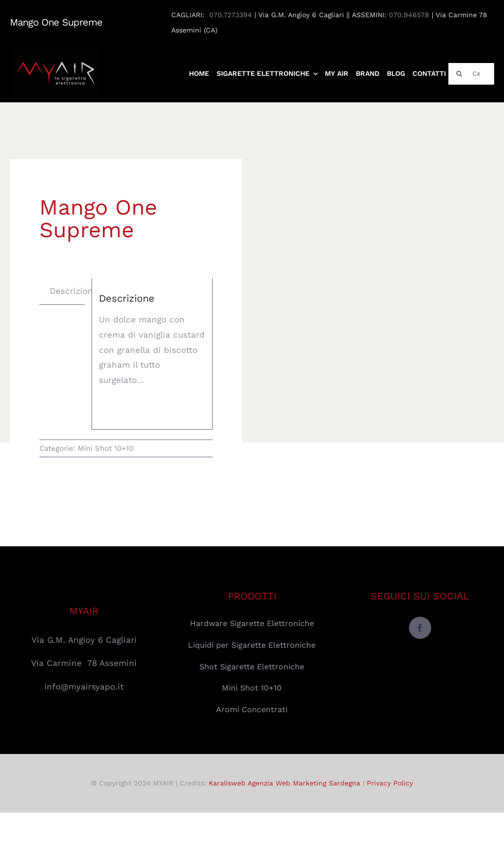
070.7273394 (231, 15)
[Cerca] (471, 74)
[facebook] (420, 628)
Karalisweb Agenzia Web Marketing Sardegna (284, 783)
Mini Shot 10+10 (106, 448)
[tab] (74, 291)
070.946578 (409, 15)
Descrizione (74, 291)
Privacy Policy (390, 783)
